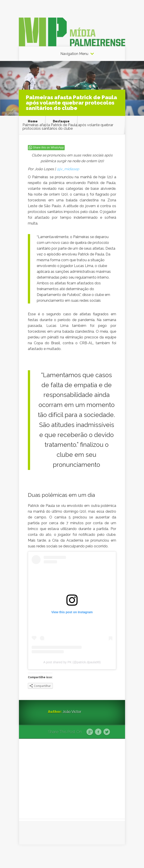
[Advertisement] (72, 779)
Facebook (98, 732)
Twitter (107, 732)
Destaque (61, 121)
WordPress (117, 856)
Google (90, 732)
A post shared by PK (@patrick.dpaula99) (72, 662)
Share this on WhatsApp (48, 148)
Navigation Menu (74, 54)
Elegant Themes (77, 856)
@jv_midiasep (68, 169)
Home (33, 121)
